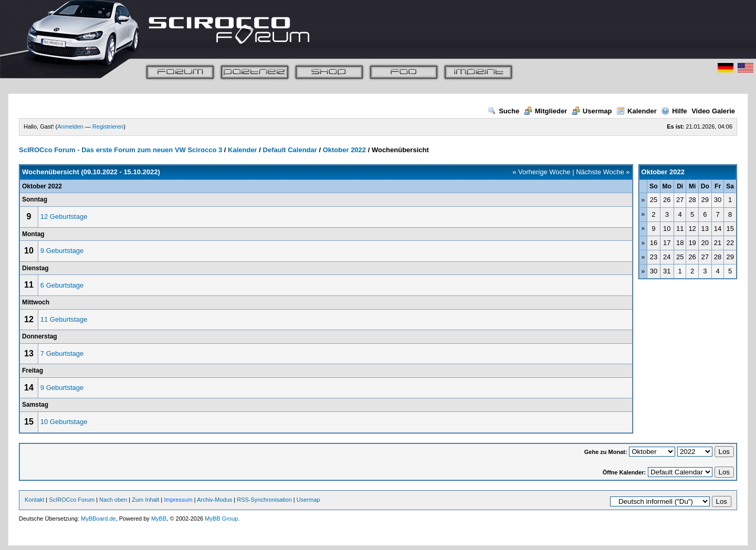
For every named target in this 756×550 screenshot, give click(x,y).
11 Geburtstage (64, 319)
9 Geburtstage (62, 251)
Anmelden (70, 126)
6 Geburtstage (62, 285)
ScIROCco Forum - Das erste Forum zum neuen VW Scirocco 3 (120, 150)
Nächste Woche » (603, 172)
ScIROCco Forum (72, 500)
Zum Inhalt (145, 500)
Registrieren (108, 126)
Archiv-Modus (214, 500)
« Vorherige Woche (541, 172)
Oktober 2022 (344, 150)
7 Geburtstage (62, 353)
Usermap (592, 111)
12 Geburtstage (64, 216)
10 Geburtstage (64, 422)
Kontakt (34, 500)
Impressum (178, 500)
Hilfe (674, 111)
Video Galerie (713, 111)
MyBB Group (221, 519)
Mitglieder (545, 111)
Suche (503, 111)
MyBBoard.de (98, 519)
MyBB (159, 519)
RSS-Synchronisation (264, 500)
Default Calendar (290, 150)
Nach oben (113, 500)
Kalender (637, 111)
